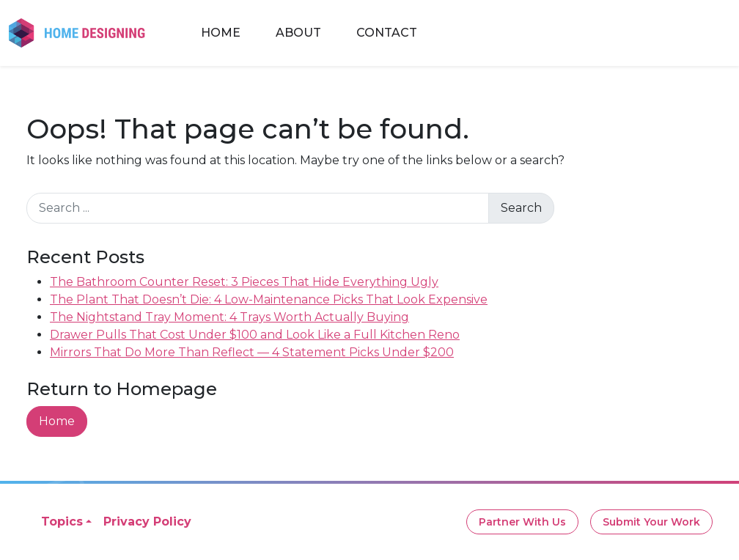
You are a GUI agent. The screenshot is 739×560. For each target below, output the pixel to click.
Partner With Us (522, 522)
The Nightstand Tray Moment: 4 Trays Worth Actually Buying (229, 317)
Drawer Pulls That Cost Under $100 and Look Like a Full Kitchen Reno (255, 335)
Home (221, 33)
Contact (387, 33)
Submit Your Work (651, 522)
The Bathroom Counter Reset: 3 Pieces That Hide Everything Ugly (244, 282)
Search (521, 208)
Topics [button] (62, 522)
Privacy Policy (147, 522)
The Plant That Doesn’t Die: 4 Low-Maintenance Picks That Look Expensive (269, 299)
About (298, 33)
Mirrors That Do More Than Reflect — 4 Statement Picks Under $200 (252, 352)
